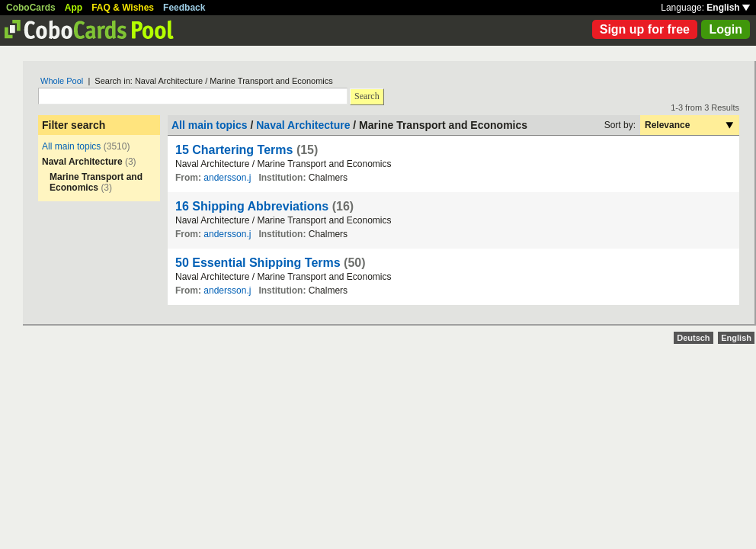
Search (367, 96)
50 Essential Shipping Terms (258, 263)
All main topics (71, 146)
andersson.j (227, 178)
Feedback (184, 8)
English (728, 8)
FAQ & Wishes (123, 8)
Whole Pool (62, 81)
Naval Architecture (303, 125)
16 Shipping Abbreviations (252, 206)
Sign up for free (645, 29)
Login (726, 29)
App (74, 8)
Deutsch (693, 338)
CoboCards (31, 8)
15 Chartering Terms (234, 150)
